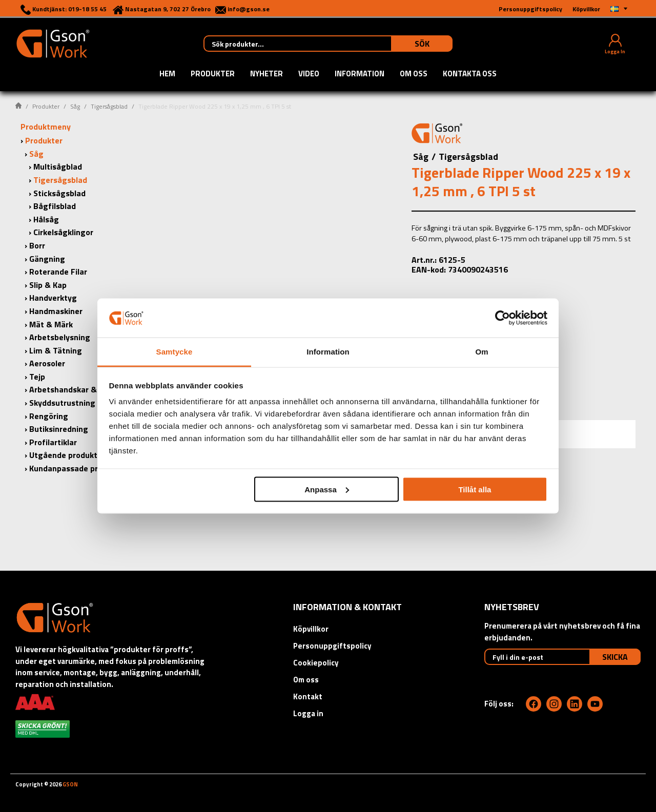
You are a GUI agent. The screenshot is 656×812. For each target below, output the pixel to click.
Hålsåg (46, 219)
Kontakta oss (470, 74)
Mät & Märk (51, 324)
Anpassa (327, 489)
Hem (167, 74)
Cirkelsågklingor (63, 232)
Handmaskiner (56, 311)
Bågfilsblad (55, 206)
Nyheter (266, 74)
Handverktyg (53, 298)
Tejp (37, 377)
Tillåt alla (475, 489)
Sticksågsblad (59, 193)
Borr (37, 245)
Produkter (213, 74)
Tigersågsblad (109, 106)
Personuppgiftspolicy (332, 646)
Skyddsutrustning (62, 403)
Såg (75, 106)
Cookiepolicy (316, 663)
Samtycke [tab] (175, 352)
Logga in (308, 713)
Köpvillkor (311, 629)
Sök (422, 44)
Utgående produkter (67, 455)
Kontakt (308, 696)
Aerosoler (47, 363)
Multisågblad (58, 166)
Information (360, 74)
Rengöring (49, 416)
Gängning (47, 259)
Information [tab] (328, 352)
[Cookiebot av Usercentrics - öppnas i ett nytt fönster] (503, 318)
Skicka (615, 657)
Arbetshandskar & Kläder (76, 389)
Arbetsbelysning (60, 337)
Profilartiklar (53, 442)
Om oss (414, 74)
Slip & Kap (48, 285)
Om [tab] (481, 352)
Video (309, 74)
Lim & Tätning (56, 350)
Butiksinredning (59, 429)
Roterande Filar (58, 272)
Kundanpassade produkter (78, 468)
